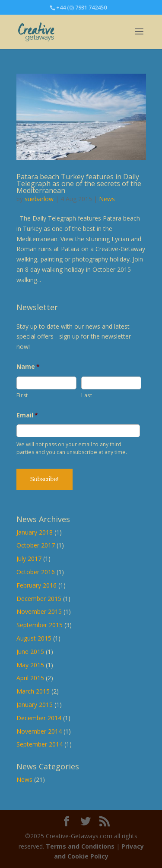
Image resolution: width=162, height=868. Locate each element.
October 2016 (36, 572)
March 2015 (33, 691)
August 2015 (34, 638)
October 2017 (36, 545)
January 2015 (35, 705)
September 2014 (40, 744)
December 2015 (39, 599)
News (107, 199)
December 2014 (39, 718)
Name (28, 367)
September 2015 (40, 625)
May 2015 (30, 665)
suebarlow (39, 199)
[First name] (46, 383)
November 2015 (39, 611)
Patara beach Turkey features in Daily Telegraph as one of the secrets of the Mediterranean (79, 184)
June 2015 (30, 652)
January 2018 (35, 532)
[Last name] (111, 383)
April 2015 (30, 678)
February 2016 (37, 585)
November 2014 (39, 731)
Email (27, 415)
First (22, 395)
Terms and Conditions (80, 846)
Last (87, 395)
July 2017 (29, 558)
